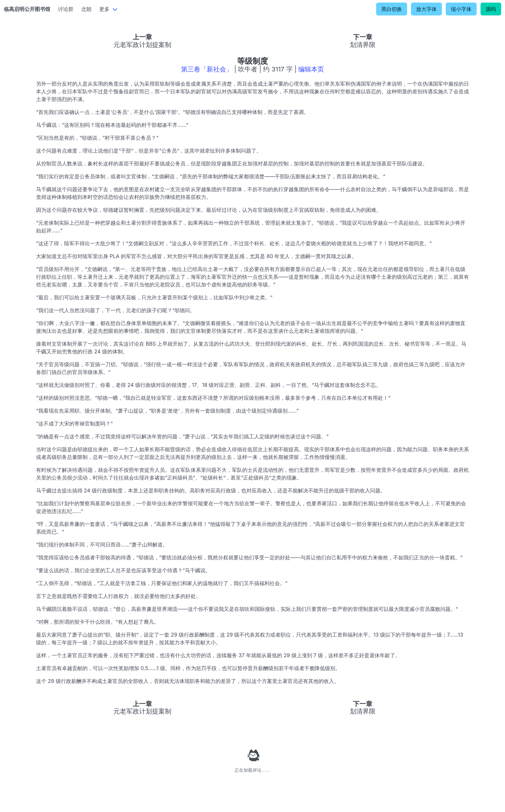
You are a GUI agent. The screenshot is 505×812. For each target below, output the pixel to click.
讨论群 (66, 9)
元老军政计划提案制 (142, 45)
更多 (104, 9)
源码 (491, 9)
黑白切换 (392, 9)
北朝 (86, 9)
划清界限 (363, 45)
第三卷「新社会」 (207, 69)
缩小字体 (461, 9)
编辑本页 (311, 69)
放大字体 (426, 9)
